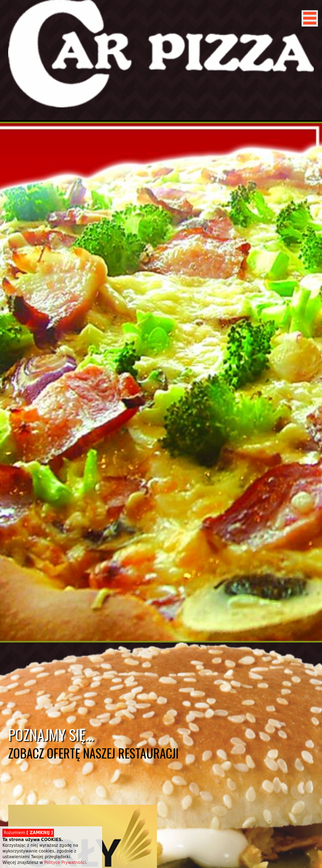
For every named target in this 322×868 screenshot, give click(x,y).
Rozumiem (28, 833)
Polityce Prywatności (65, 862)
